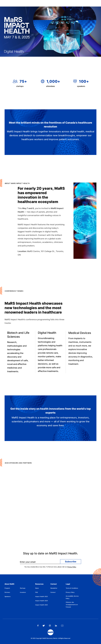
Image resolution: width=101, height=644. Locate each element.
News (37, 588)
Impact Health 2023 (41, 596)
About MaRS (9, 584)
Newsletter (54, 588)
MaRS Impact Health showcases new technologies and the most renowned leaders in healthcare (34, 309)
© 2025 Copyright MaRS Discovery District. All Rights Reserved (50, 638)
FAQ (37, 592)
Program (7, 588)
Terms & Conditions (72, 588)
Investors (23, 592)
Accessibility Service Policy (72, 597)
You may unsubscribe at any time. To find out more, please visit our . (50, 568)
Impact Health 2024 (42, 601)
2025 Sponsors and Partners (25, 464)
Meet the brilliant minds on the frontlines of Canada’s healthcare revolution (50, 125)
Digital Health (47, 335)
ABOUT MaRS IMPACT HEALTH (24, 184)
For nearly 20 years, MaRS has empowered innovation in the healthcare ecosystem (41, 197)
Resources (39, 584)
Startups (23, 588)
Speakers (8, 596)
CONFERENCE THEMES (21, 292)
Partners (7, 592)
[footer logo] (50, 632)
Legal (68, 584)
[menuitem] (12, 589)
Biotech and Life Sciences (18, 336)
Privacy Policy (72, 568)
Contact (54, 584)
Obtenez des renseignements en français (72, 605)
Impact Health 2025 (41, 605)
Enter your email (28, 563)
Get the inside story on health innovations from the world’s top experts (51, 411)
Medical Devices (80, 335)
